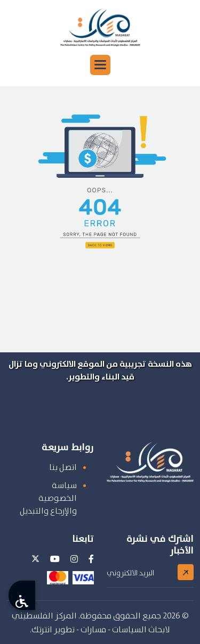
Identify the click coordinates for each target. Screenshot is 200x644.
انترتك (42, 629)
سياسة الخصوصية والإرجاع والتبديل (48, 498)
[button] (100, 65)
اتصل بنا (63, 467)
